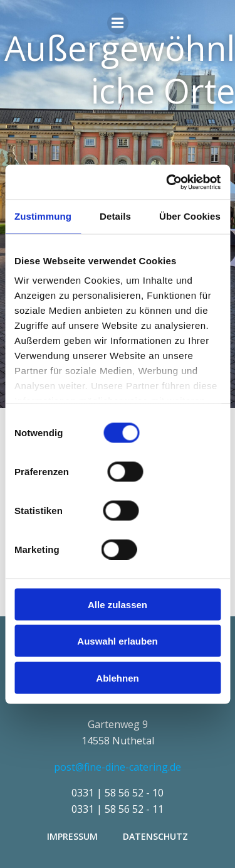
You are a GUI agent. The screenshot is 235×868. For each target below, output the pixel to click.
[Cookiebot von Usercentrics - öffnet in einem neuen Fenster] (167, 182)
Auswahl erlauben (117, 641)
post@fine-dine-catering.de (118, 767)
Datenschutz (155, 836)
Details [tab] (115, 216)
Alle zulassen (118, 604)
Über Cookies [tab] (190, 216)
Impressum (72, 836)
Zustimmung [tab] (43, 216)
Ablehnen (117, 678)
